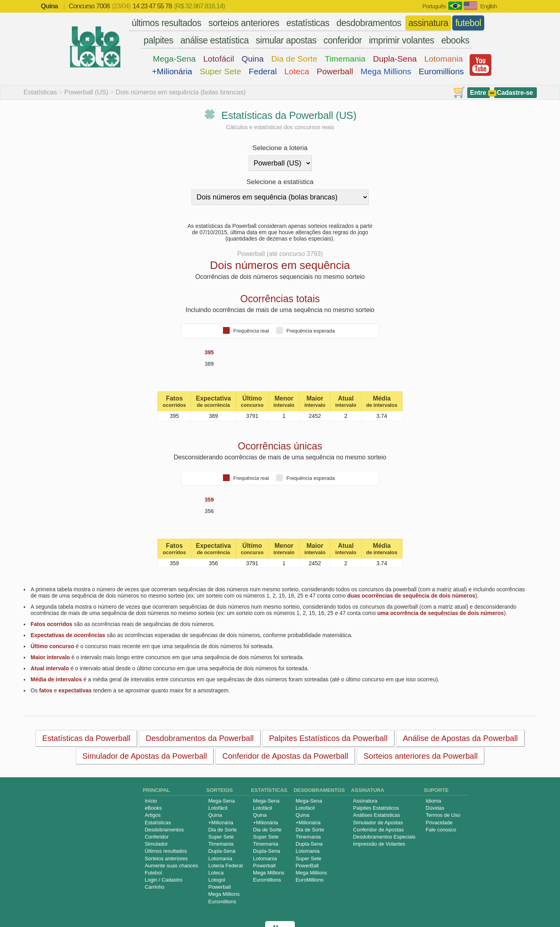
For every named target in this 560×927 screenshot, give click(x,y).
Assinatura (365, 801)
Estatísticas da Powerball (86, 738)
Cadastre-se (515, 93)
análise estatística (214, 40)
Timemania (345, 59)
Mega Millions (386, 71)
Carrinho (155, 887)
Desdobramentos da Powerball (200, 738)
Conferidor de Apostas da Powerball (285, 756)
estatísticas (308, 23)
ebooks (455, 40)
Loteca (297, 71)
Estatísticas (40, 92)
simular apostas (286, 40)
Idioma (434, 801)
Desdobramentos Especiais (384, 837)
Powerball (335, 71)
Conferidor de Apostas (379, 830)
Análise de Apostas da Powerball (460, 738)
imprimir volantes (402, 40)
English (489, 6)
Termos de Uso (443, 815)
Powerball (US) (86, 92)
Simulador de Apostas (378, 823)
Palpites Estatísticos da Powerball (328, 738)
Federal (263, 71)
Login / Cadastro (164, 880)
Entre (478, 93)
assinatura (428, 23)
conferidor (343, 40)
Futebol (153, 873)
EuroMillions (310, 880)
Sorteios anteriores (166, 858)
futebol (468, 23)
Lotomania (444, 59)
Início (151, 801)
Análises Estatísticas (377, 815)
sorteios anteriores (244, 23)
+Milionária (172, 71)
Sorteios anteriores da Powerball (420, 756)
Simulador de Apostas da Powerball (144, 756)
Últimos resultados (166, 851)
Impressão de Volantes (379, 844)
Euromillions (441, 71)
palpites (158, 40)
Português (434, 6)
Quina (253, 59)
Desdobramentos (164, 830)
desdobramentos (369, 23)
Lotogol (217, 880)
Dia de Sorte (294, 59)
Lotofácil (219, 59)
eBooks (153, 808)
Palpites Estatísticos (376, 808)
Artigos (153, 815)
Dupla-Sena (395, 59)
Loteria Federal (226, 866)
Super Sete (220, 71)
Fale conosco (441, 830)
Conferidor (157, 837)
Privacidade (439, 823)
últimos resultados (167, 23)
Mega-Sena (174, 59)
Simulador (156, 844)
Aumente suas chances (171, 866)
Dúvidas (435, 808)
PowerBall (307, 866)
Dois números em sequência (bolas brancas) (181, 92)
